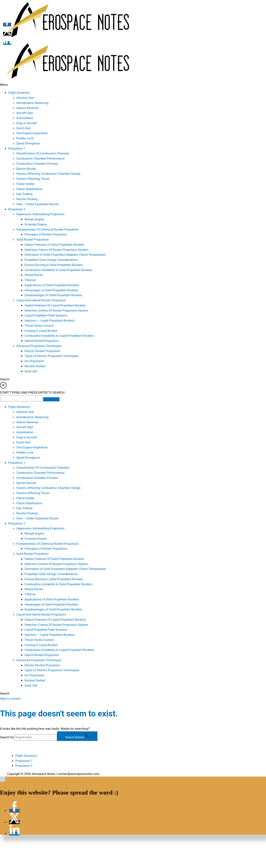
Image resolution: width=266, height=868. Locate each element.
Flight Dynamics (26, 756)
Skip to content (10, 699)
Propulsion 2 (24, 766)
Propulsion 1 (24, 761)
